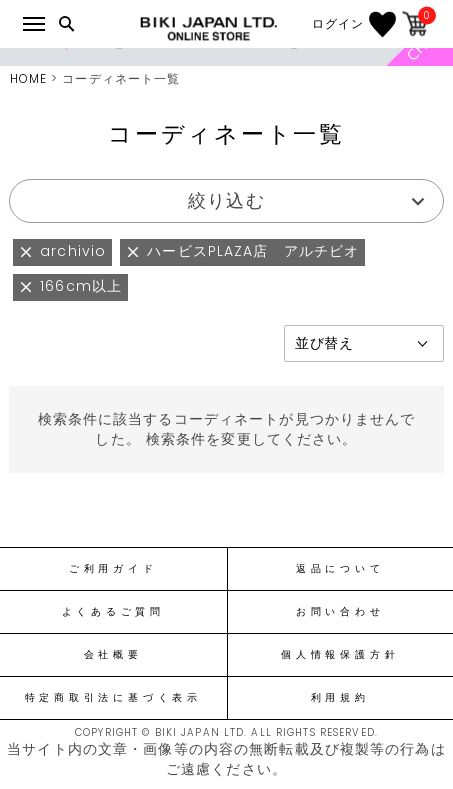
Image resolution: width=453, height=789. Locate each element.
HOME (28, 78)
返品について (340, 569)
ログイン (338, 24)
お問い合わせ (340, 612)
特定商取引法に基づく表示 (113, 698)
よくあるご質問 (113, 612)
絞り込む (226, 200)
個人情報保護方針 (340, 655)
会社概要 (113, 655)
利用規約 (340, 698)
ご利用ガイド (113, 569)
